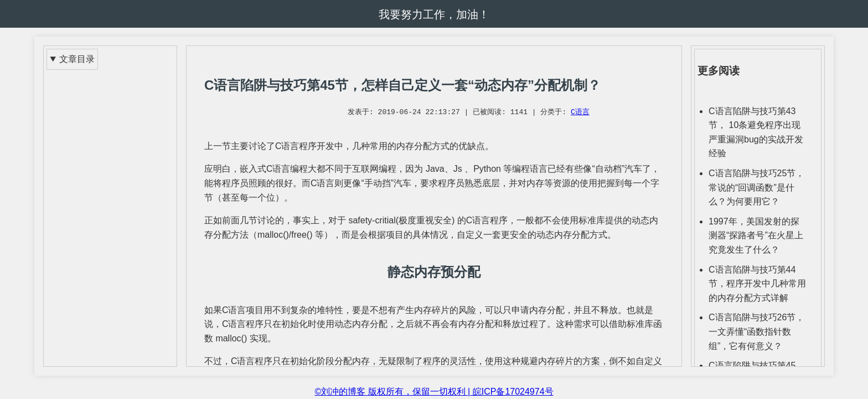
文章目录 (77, 59)
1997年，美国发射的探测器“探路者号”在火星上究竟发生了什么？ (756, 236)
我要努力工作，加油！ (434, 14)
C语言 (580, 112)
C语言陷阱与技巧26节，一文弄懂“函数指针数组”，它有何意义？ (756, 331)
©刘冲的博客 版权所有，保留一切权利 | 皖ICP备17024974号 (434, 392)
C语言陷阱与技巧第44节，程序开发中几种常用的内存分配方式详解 (757, 284)
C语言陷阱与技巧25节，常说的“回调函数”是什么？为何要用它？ (756, 187)
